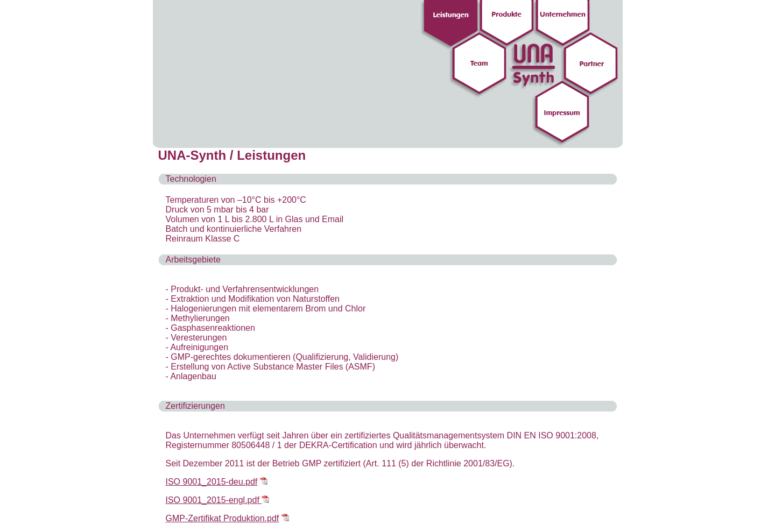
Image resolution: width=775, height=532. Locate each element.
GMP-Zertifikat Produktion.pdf (223, 518)
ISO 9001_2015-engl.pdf (214, 500)
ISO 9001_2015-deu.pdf (212, 482)
